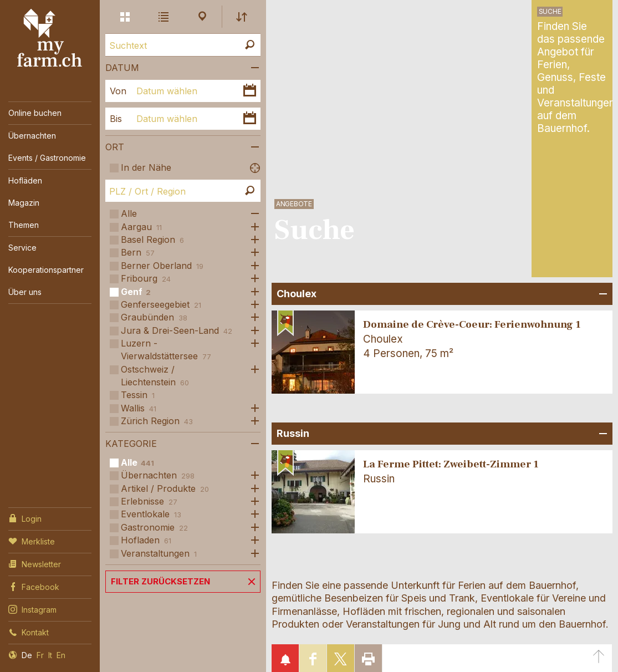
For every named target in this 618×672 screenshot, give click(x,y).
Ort (115, 147)
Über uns (25, 292)
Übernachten (32, 136)
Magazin (24, 203)
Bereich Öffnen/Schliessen (601, 294)
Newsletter (35, 563)
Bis (116, 119)
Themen (24, 225)
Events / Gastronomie (47, 158)
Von (118, 91)
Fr (40, 655)
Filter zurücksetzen (160, 581)
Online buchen (35, 113)
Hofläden (25, 180)
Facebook (34, 586)
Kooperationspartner (46, 270)
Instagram (32, 609)
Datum (122, 68)
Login (25, 518)
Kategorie (131, 444)
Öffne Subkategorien (252, 214)
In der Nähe (146, 167)
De (27, 655)
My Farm (50, 38)
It (50, 655)
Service (22, 248)
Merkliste (32, 541)
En (61, 655)
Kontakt (29, 632)
